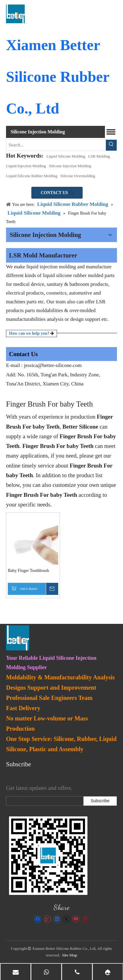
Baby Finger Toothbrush (28, 571)
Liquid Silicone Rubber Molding (32, 176)
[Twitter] (66, 919)
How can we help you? (32, 333)
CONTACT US (57, 193)
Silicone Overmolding (78, 176)
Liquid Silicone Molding (66, 156)
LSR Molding (99, 156)
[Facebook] (38, 919)
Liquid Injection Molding (26, 166)
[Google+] (47, 919)
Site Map (70, 955)
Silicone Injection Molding (70, 166)
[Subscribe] (100, 801)
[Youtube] (76, 919)
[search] (43, 801)
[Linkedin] (57, 919)
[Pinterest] (85, 919)
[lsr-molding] (48, 856)
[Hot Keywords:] (111, 145)
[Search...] (56, 145)
